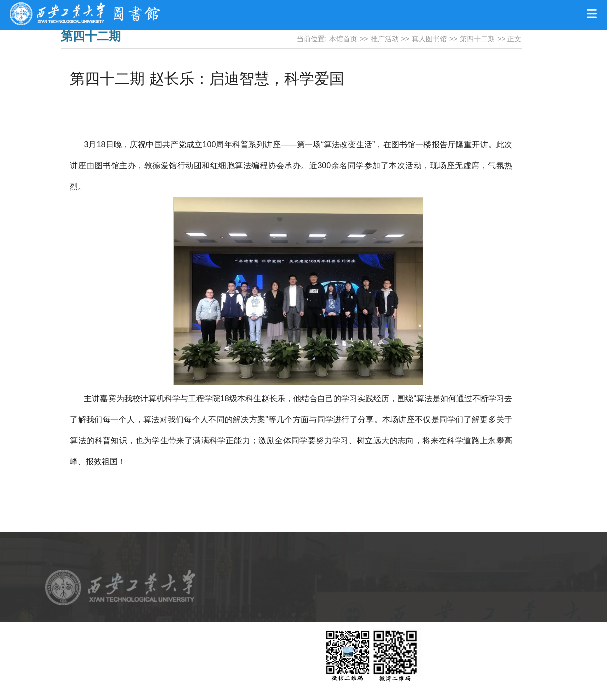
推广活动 (385, 39)
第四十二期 (477, 39)
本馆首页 (343, 39)
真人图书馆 (429, 39)
